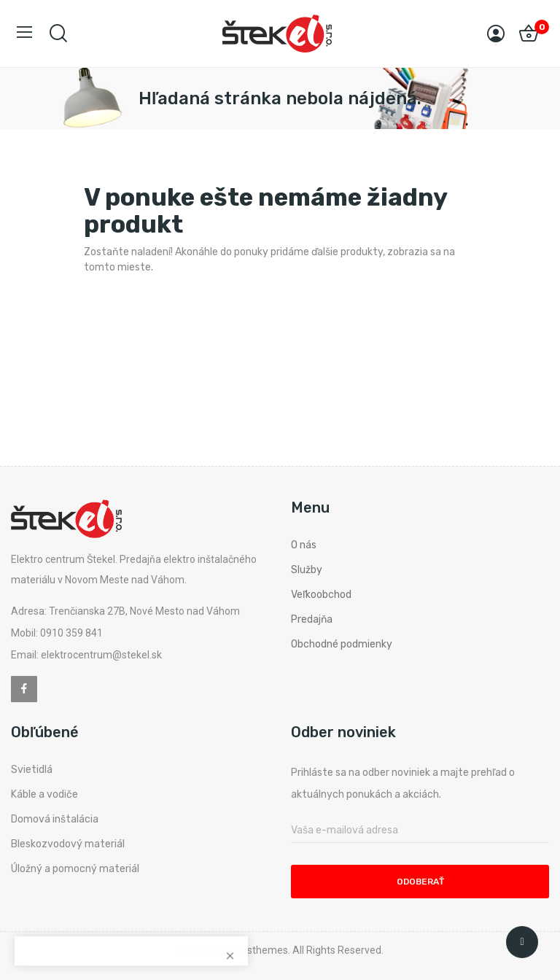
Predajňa (312, 619)
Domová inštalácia (55, 819)
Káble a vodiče (44, 794)
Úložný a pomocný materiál (75, 869)
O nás (304, 545)
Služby (307, 570)
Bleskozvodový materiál (68, 844)
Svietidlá (32, 770)
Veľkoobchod (321, 595)
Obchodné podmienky (342, 644)
